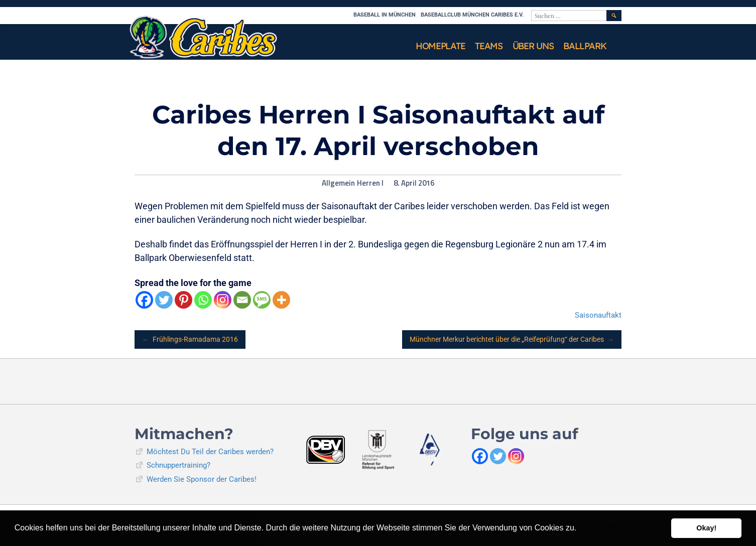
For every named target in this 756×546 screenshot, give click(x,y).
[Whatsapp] (203, 300)
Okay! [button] (706, 528)
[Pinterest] (183, 300)
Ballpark (585, 46)
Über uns (533, 46)
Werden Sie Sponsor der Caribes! (202, 479)
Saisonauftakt (598, 315)
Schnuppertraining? (178, 465)
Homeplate (440, 46)
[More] (281, 300)
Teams (489, 46)
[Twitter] (164, 300)
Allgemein (338, 183)
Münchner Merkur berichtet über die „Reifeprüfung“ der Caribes (512, 339)
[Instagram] (223, 300)
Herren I (370, 183)
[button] (580, 529)
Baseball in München (385, 15)
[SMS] (262, 300)
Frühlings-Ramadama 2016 (190, 339)
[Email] (242, 300)
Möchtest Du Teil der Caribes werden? (210, 452)
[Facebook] (144, 300)
